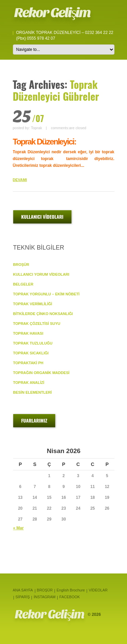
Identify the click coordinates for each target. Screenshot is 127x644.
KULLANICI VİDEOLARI (43, 217)
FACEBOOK (70, 597)
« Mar (18, 528)
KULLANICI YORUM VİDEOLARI (41, 274)
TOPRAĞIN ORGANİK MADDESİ (41, 373)
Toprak (36, 128)
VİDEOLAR (98, 590)
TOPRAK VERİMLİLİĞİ (33, 304)
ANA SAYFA (23, 590)
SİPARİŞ (23, 597)
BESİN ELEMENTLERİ (33, 392)
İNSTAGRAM (45, 597)
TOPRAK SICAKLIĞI (31, 353)
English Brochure (71, 590)
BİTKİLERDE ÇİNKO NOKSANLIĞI (43, 314)
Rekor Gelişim (52, 13)
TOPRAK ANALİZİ (29, 383)
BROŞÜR (21, 265)
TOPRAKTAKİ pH (28, 363)
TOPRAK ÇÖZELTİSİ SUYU (37, 324)
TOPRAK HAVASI (28, 333)
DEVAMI (20, 180)
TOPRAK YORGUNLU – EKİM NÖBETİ (46, 294)
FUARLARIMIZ (34, 420)
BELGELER (23, 284)
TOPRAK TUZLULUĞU (33, 343)
